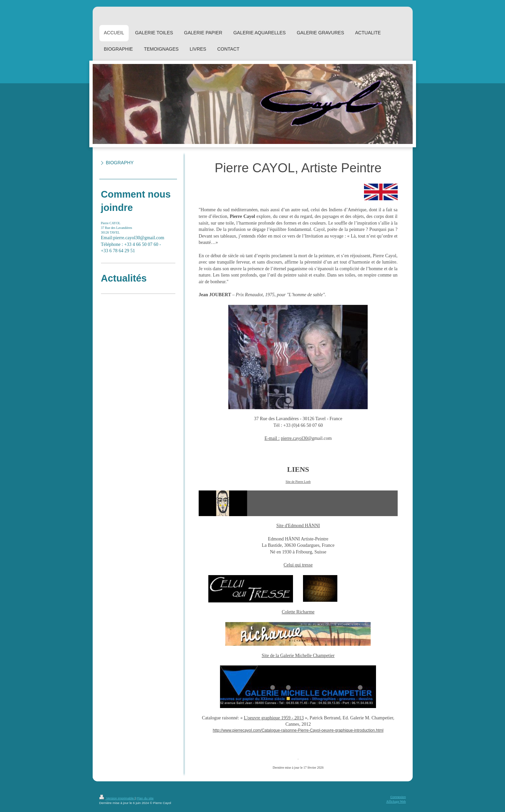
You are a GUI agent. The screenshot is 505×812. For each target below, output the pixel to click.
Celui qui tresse (298, 565)
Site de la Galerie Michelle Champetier (298, 656)
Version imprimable (117, 798)
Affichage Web (396, 802)
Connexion (398, 797)
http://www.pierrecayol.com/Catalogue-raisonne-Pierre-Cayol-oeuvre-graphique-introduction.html (298, 730)
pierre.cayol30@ (296, 438)
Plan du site (145, 798)
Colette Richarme (298, 612)
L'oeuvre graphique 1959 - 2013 (274, 718)
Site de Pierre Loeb (298, 482)
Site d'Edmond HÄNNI (298, 526)
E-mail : (272, 438)
